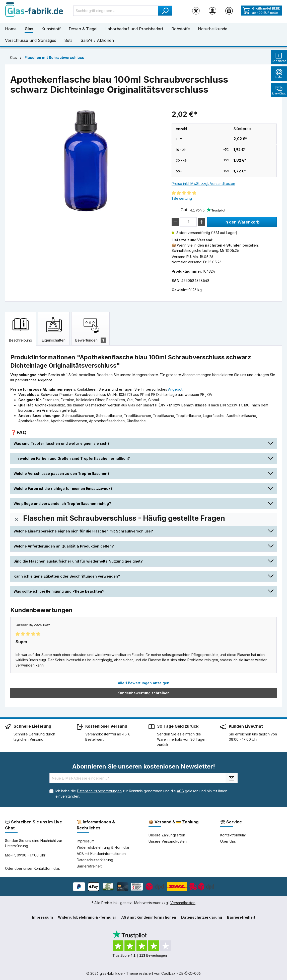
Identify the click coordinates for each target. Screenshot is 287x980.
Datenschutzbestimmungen (99, 791)
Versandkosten (183, 903)
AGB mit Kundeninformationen (101, 854)
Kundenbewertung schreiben (143, 693)
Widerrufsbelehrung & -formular (103, 847)
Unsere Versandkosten (168, 841)
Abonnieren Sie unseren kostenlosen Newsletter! (144, 766)
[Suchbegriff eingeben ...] (116, 11)
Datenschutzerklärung (95, 860)
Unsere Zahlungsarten (167, 835)
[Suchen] (165, 11)
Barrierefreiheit (89, 866)
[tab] (21, 329)
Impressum (86, 841)
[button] (143, 443)
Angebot (175, 389)
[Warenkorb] (229, 11)
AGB (180, 791)
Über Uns (228, 841)
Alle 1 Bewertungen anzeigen (144, 683)
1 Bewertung (182, 198)
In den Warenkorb (242, 222)
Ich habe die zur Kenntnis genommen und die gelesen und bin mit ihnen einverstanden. (141, 794)
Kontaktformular (46, 868)
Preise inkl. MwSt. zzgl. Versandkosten (203, 184)
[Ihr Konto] (212, 11)
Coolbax (168, 973)
